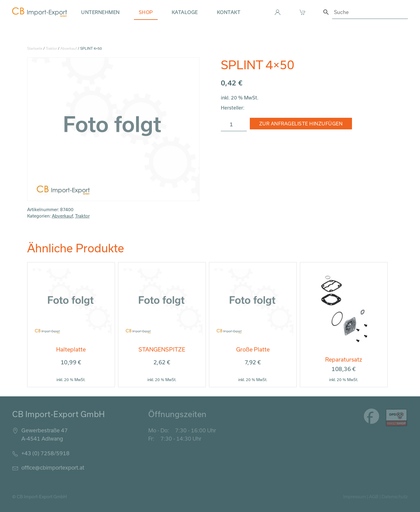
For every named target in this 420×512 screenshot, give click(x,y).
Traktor (51, 48)
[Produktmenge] (234, 124)
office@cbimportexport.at (53, 467)
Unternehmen (101, 12)
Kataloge (185, 12)
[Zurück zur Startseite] (40, 12)
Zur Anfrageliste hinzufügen (301, 124)
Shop (146, 12)
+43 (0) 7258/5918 (45, 453)
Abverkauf (69, 48)
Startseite (35, 48)
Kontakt (229, 12)
